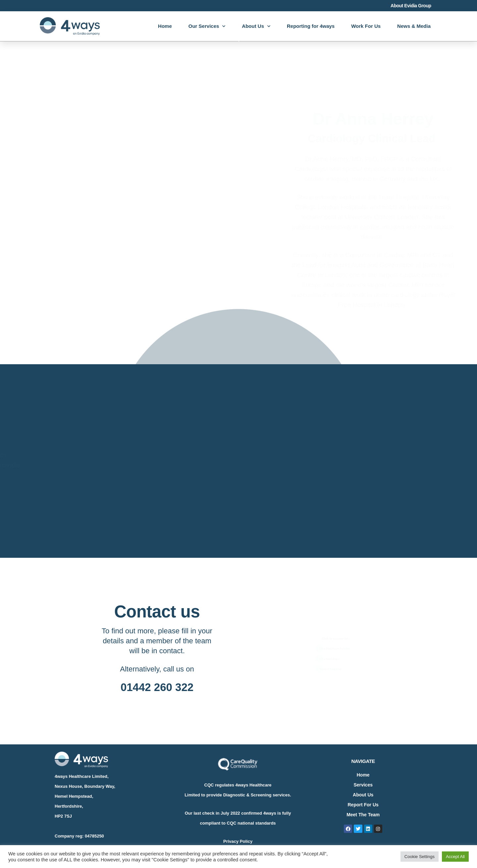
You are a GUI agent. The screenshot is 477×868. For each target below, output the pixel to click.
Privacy (231, 841)
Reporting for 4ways (311, 26)
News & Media (414, 26)
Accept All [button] (455, 857)
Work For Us (366, 26)
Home (165, 26)
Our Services (207, 26)
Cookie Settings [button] (420, 857)
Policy (245, 841)
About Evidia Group (411, 6)
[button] (334, 644)
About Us (256, 26)
